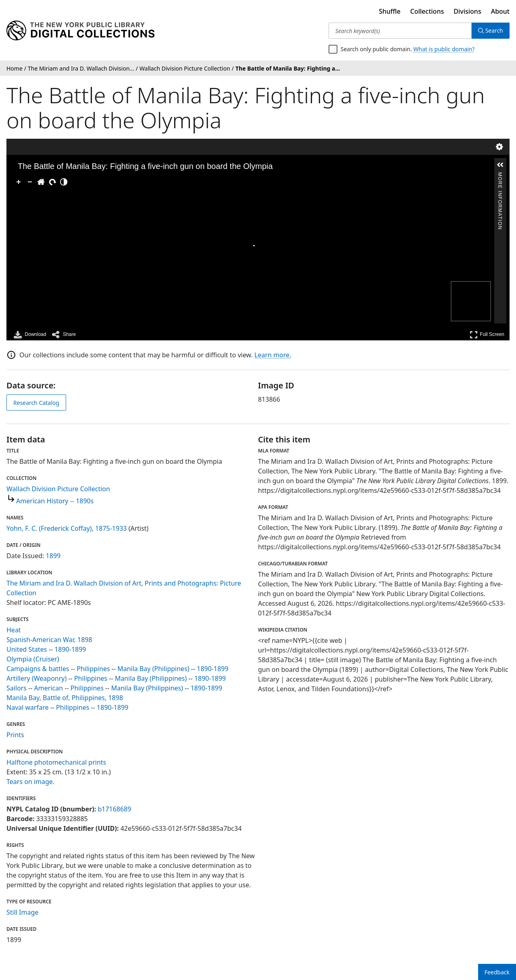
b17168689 (114, 809)
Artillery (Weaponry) (36, 678)
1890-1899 (70, 649)
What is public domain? (444, 49)
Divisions (467, 11)
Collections (427, 11)
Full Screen (487, 335)
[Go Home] (41, 182)
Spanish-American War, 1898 (49, 640)
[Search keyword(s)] (400, 31)
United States (27, 649)
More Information (500, 176)
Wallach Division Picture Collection (58, 489)
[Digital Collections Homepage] (80, 31)
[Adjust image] (64, 182)
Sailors (17, 688)
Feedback (497, 972)
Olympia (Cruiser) (33, 659)
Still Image (22, 912)
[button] (500, 165)
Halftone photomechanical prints (56, 762)
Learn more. (273, 355)
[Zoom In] (19, 182)
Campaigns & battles (38, 669)
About (500, 11)
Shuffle (390, 11)
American (49, 688)
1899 (53, 556)
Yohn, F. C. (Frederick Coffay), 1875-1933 (67, 528)
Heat (14, 630)
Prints (15, 735)
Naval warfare (27, 707)
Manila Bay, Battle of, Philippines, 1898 (65, 698)
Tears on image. (30, 782)
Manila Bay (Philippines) (153, 669)
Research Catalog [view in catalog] (36, 403)
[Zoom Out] (30, 182)
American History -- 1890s (55, 501)
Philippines (93, 669)
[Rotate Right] (52, 182)
